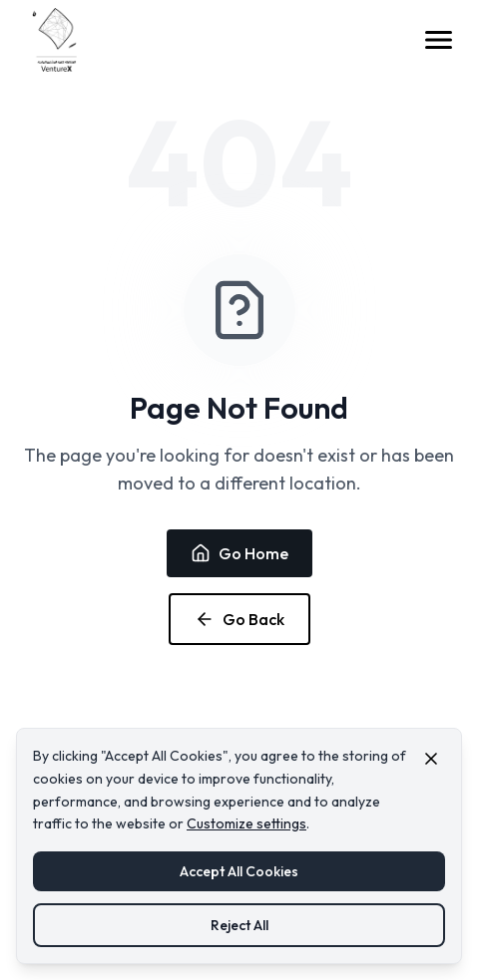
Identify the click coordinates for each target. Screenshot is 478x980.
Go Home (239, 553)
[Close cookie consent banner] (431, 759)
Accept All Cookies (239, 871)
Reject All (239, 925)
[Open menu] (438, 40)
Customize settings (246, 823)
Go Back (239, 619)
